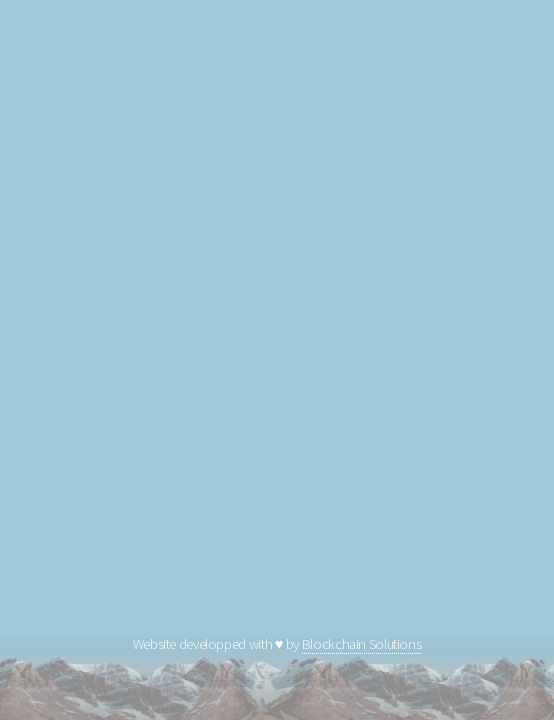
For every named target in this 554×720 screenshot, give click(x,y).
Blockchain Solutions (362, 644)
